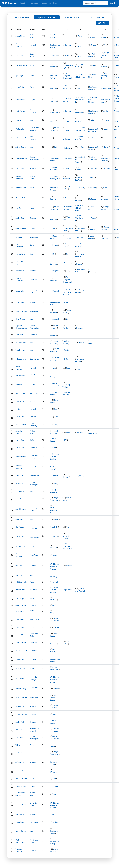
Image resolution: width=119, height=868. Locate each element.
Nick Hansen (20, 668)
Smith (93, 66)
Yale (31, 120)
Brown (32, 66)
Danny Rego (20, 822)
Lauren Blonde (21, 831)
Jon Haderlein (20, 376)
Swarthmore (34, 394)
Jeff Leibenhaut (21, 779)
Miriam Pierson (21, 620)
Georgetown (106, 88)
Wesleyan (105, 239)
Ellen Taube (20, 527)
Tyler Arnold (20, 484)
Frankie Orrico (20, 590)
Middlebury (67, 148)
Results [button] (23, 3)
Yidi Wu (18, 745)
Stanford (53, 121)
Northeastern (35, 476)
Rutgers (55, 55)
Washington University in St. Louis (67, 292)
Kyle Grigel (19, 76)
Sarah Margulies (21, 228)
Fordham (69, 45)
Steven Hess (20, 536)
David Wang (20, 738)
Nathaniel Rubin (21, 342)
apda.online (46, 3)
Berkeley (55, 555)
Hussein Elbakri (21, 650)
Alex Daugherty (21, 599)
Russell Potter (20, 499)
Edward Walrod (21, 635)
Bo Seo (18, 409)
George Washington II (105, 55)
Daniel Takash (20, 111)
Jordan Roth (20, 722)
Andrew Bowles (21, 158)
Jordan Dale (20, 218)
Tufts (105, 45)
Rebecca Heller (21, 359)
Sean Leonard (20, 100)
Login (55, 3)
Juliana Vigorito (21, 138)
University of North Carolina (80, 208)
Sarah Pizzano (21, 605)
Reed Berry (19, 576)
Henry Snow (20, 707)
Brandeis (94, 45)
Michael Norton (21, 198)
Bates (82, 147)
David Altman (20, 169)
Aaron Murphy (21, 36)
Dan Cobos (19, 208)
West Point (34, 555)
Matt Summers (21, 188)
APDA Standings (9, 3)
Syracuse (69, 158)
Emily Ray (19, 730)
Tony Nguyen (20, 350)
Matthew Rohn (21, 129)
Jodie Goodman (21, 394)
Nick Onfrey (20, 678)
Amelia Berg (20, 302)
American (54, 88)
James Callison (21, 311)
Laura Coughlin (21, 425)
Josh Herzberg (21, 509)
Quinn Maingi (20, 87)
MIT (92, 138)
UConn (93, 120)
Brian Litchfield (21, 643)
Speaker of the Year (47, 17)
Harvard (104, 37)
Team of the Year (21, 17)
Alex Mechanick (21, 66)
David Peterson (21, 804)
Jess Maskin (20, 271)
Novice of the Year (73, 17)
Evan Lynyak (20, 491)
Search (113, 3)
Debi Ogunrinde (21, 582)
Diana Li (18, 120)
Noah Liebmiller (21, 698)
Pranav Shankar (21, 714)
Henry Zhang (20, 319)
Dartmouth (93, 199)
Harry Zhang (20, 612)
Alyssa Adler (20, 771)
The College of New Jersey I (67, 76)
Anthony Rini (20, 762)
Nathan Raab (20, 546)
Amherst (68, 169)
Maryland (92, 37)
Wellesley (66, 139)
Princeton (54, 67)
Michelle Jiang (21, 689)
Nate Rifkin (19, 237)
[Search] (95, 3)
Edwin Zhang (20, 254)
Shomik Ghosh (21, 457)
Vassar (107, 129)
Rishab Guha (20, 448)
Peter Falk (19, 476)
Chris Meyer (20, 335)
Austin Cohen (20, 753)
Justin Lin (19, 565)
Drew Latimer (20, 440)
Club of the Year (97, 17)
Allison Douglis (21, 147)
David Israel (20, 55)
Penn (80, 36)
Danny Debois (20, 659)
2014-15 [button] (102, 23)
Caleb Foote (20, 627)
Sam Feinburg (20, 519)
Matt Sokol (19, 385)
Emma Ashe (20, 291)
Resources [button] (34, 3)
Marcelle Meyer (21, 786)
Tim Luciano (20, 814)
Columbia (79, 46)
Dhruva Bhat (20, 417)
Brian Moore (20, 401)
